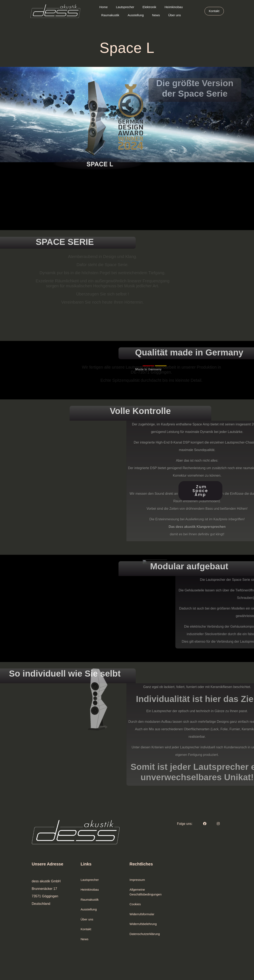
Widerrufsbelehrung (143, 924)
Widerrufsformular (142, 914)
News (85, 939)
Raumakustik (90, 900)
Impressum (137, 880)
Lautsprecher (90, 880)
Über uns (87, 919)
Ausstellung (89, 909)
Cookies (135, 904)
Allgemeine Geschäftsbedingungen (146, 892)
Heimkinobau (90, 890)
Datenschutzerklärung (145, 934)
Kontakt (86, 929)
